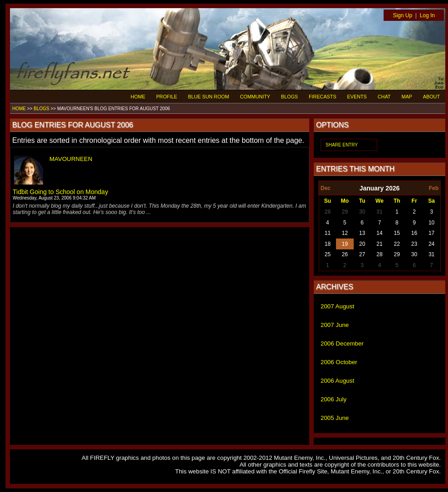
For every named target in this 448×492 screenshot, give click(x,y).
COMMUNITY (255, 97)
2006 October (339, 362)
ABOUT (431, 97)
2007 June (335, 325)
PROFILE (166, 97)
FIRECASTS (323, 97)
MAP (407, 97)
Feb (434, 188)
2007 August (337, 306)
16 (414, 233)
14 (379, 233)
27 (362, 254)
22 (397, 244)
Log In (427, 15)
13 (362, 233)
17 (431, 233)
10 (431, 223)
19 (345, 244)
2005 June (335, 418)
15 (397, 233)
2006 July (334, 399)
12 (345, 233)
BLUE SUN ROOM (209, 97)
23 (414, 244)
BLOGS (290, 97)
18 (328, 244)
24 (431, 244)
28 (328, 212)
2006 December (342, 343)
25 (328, 254)
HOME (138, 97)
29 (345, 212)
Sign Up (402, 15)
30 (362, 212)
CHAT (384, 97)
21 (379, 244)
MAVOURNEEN (71, 159)
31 (379, 212)
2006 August (337, 381)
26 (345, 254)
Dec (326, 188)
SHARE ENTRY (342, 145)
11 (328, 233)
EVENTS (357, 97)
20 (362, 244)
